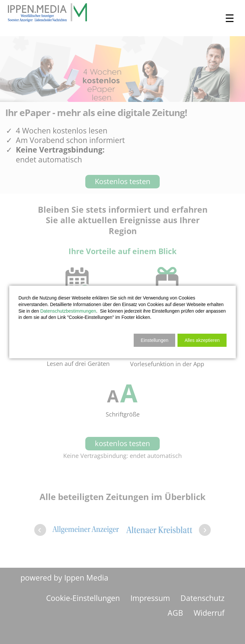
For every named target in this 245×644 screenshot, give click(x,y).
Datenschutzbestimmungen (68, 311)
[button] (202, 340)
